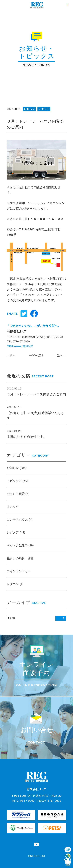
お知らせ (29, 109)
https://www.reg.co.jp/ (20, 346)
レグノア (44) (16, 532)
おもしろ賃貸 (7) (18, 494)
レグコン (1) (15, 584)
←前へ (11, 356)
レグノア (44, 109)
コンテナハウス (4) (20, 520)
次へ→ (62, 356)
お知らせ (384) (17, 468)
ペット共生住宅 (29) (20, 545)
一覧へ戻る (37, 356)
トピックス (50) (17, 481)
